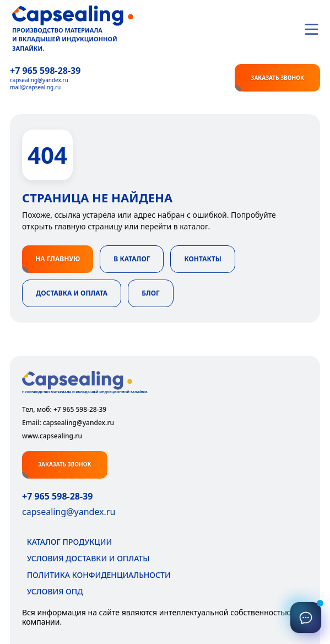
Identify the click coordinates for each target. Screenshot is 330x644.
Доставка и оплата (72, 293)
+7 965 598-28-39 (57, 496)
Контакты (202, 259)
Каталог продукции (67, 542)
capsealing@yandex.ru (39, 80)
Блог (151, 293)
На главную (58, 259)
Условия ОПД (53, 591)
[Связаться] (306, 618)
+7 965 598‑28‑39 (45, 71)
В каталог (132, 259)
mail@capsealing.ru (35, 87)
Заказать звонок (277, 78)
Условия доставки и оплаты (86, 558)
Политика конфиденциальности (96, 575)
